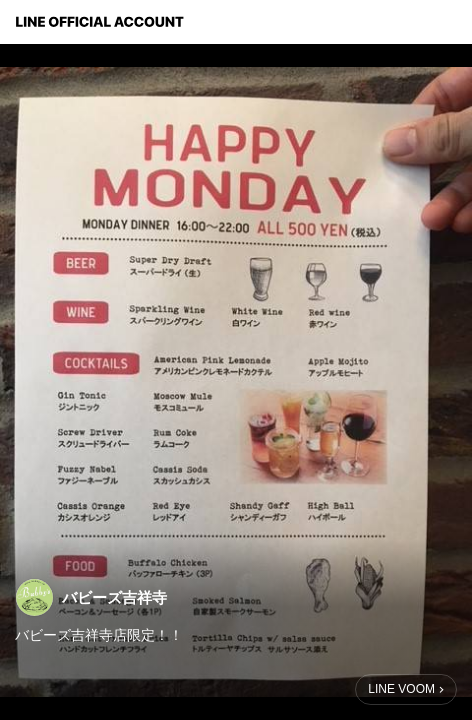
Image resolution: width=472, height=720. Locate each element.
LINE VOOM (401, 689)
